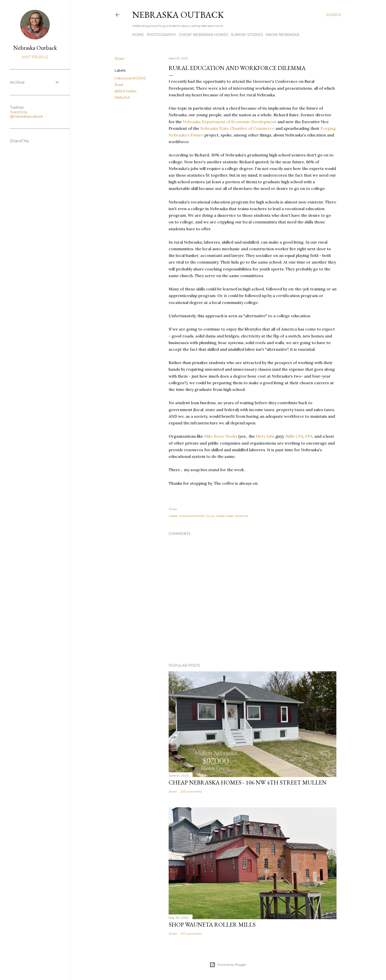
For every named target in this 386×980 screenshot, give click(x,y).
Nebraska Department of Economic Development (230, 122)
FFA (309, 436)
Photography (161, 35)
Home (138, 35)
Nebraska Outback (178, 15)
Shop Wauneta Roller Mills (212, 924)
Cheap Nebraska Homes (203, 35)
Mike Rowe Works (220, 436)
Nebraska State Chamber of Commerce (237, 128)
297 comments (191, 934)
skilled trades (125, 91)
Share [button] (119, 59)
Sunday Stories (247, 35)
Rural (119, 85)
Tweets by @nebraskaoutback (26, 114)
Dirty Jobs (265, 436)
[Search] (334, 15)
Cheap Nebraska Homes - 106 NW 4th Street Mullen (248, 782)
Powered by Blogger (228, 965)
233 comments (191, 791)
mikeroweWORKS (130, 78)
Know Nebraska (282, 35)
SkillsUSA (122, 98)
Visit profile (35, 57)
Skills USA (294, 436)
